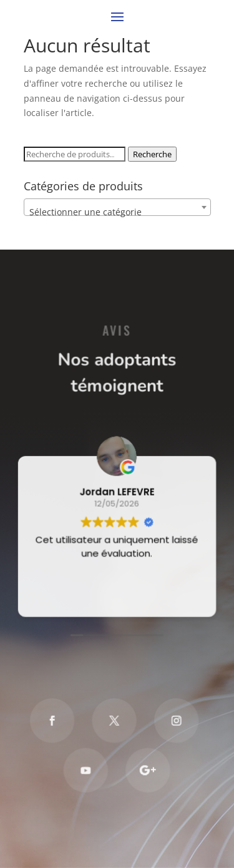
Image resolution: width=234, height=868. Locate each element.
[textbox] (117, 212)
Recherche (152, 154)
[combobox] (117, 207)
